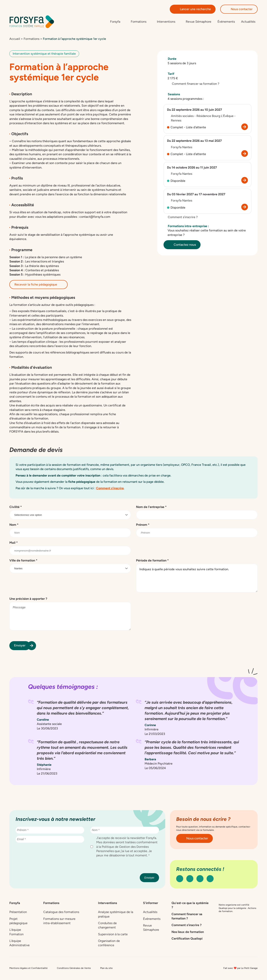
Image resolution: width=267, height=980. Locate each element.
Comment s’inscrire (110, 489)
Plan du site (106, 969)
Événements (226, 22)
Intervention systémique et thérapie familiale (44, 55)
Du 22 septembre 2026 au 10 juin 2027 (195, 111)
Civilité (16, 508)
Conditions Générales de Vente (74, 969)
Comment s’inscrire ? (181, 218)
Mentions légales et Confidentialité (28, 969)
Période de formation (152, 561)
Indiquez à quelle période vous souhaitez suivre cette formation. (197, 579)
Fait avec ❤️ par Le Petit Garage (240, 969)
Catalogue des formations (61, 913)
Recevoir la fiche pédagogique (38, 285)
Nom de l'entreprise (151, 508)
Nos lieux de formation (188, 933)
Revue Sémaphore (198, 22)
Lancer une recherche (193, 9)
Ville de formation (23, 561)
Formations (31, 40)
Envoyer (22, 646)
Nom (14, 526)
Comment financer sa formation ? (193, 85)
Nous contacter (239, 9)
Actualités (248, 22)
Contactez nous (182, 246)
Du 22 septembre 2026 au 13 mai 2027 (194, 142)
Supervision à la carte (113, 935)
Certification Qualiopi (187, 939)
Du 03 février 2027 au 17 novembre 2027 (196, 195)
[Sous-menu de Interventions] (168, 22)
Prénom (143, 526)
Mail (14, 544)
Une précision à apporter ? (28, 600)
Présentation (18, 913)
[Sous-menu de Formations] (141, 22)
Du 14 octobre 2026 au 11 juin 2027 (192, 168)
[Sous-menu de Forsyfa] (117, 22)
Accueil (15, 40)
